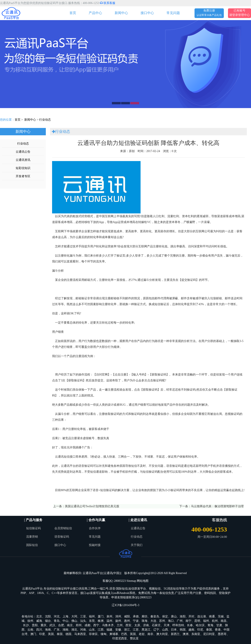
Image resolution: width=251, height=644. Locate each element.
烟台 (48, 621)
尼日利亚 (209, 634)
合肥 (61, 625)
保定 (165, 616)
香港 (218, 630)
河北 (57, 616)
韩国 (183, 630)
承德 (136, 616)
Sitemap (131, 581)
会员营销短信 (63, 528)
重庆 (44, 625)
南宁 (188, 621)
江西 (101, 630)
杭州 (215, 621)
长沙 (26, 625)
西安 (128, 625)
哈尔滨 (200, 625)
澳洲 (186, 634)
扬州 (118, 621)
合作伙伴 (95, 528)
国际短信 (32, 545)
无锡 (221, 616)
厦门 (101, 616)
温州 (109, 621)
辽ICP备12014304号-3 (125, 605)
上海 (65, 616)
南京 (70, 625)
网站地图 (143, 581)
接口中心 (147, 13)
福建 (109, 630)
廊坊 (145, 616)
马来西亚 (80, 634)
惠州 (127, 621)
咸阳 (127, 616)
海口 (171, 621)
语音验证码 (62, 537)
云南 (30, 630)
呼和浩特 (178, 625)
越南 (191, 630)
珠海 (145, 621)
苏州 (162, 621)
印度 (42, 634)
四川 (39, 630)
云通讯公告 (23, 152)
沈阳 (48, 616)
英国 (133, 634)
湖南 (65, 630)
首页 (73, 13)
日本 (174, 630)
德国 (68, 634)
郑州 (79, 625)
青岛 (57, 621)
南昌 (224, 621)
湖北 (74, 630)
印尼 (200, 630)
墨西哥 (222, 634)
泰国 (209, 630)
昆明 (197, 621)
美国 (51, 634)
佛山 (74, 621)
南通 (212, 616)
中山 (65, 621)
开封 (191, 616)
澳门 (33, 634)
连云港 (202, 616)
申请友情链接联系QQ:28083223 (131, 597)
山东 (92, 630)
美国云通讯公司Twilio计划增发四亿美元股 (92, 506)
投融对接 (95, 545)
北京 (39, 616)
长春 (190, 625)
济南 (146, 625)
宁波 (136, 621)
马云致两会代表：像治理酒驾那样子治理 (217, 506)
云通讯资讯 (23, 160)
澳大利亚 (162, 634)
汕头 (83, 621)
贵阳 (35, 625)
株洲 (101, 621)
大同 (74, 616)
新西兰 (175, 634)
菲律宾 (93, 634)
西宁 (96, 625)
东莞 (92, 621)
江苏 (136, 630)
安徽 (118, 630)
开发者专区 (23, 176)
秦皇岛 (155, 616)
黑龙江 (146, 630)
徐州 (30, 621)
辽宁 (156, 630)
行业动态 (45, 120)
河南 (83, 630)
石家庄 (156, 625)
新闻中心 (121, 13)
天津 (166, 625)
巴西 (124, 634)
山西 (165, 630)
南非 (150, 634)
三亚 (83, 616)
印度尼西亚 (120, 638)
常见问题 (173, 13)
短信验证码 (33, 528)
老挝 (142, 634)
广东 (57, 630)
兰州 (120, 625)
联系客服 (108, 3)
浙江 (127, 630)
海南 (48, 630)
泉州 (109, 616)
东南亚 (196, 634)
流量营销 (32, 537)
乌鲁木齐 (108, 625)
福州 (92, 616)
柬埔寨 (114, 634)
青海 (210, 625)
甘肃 (219, 625)
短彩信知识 (23, 168)
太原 (137, 625)
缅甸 (104, 634)
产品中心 (95, 13)
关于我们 (137, 545)
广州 (180, 621)
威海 (39, 621)
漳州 (118, 616)
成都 (87, 625)
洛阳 (183, 616)
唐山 (174, 616)
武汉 (52, 625)
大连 (153, 621)
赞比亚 (134, 638)
